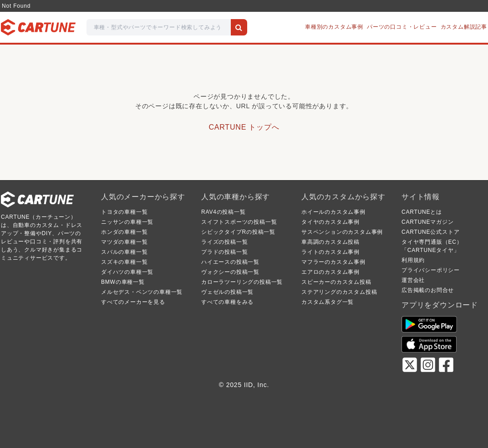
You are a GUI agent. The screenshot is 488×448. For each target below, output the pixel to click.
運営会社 (413, 280)
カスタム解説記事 (464, 27)
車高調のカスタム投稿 (330, 242)
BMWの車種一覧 (123, 282)
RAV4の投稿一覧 (224, 212)
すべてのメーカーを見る (133, 302)
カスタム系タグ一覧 (328, 302)
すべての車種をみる (227, 302)
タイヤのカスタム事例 (330, 222)
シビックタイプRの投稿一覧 (238, 232)
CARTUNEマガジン (428, 222)
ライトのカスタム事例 (330, 252)
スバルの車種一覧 (124, 252)
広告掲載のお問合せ (428, 290)
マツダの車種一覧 (124, 242)
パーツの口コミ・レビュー (402, 27)
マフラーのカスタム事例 (333, 262)
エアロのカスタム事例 (330, 272)
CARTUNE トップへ (244, 127)
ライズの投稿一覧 (224, 242)
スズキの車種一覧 (124, 262)
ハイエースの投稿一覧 (230, 262)
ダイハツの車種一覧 (127, 272)
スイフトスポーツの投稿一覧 (239, 222)
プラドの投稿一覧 (224, 252)
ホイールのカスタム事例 (333, 212)
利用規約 (413, 260)
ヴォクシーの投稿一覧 (230, 272)
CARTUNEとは (422, 212)
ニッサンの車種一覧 (127, 222)
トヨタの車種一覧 (124, 212)
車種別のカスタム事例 (334, 27)
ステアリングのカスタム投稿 (339, 292)
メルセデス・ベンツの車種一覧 (142, 292)
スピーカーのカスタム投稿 (336, 282)
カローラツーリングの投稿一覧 (242, 282)
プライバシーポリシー (431, 270)
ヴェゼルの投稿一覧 (227, 292)
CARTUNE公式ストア (430, 232)
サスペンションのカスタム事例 (342, 232)
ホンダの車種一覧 (124, 232)
